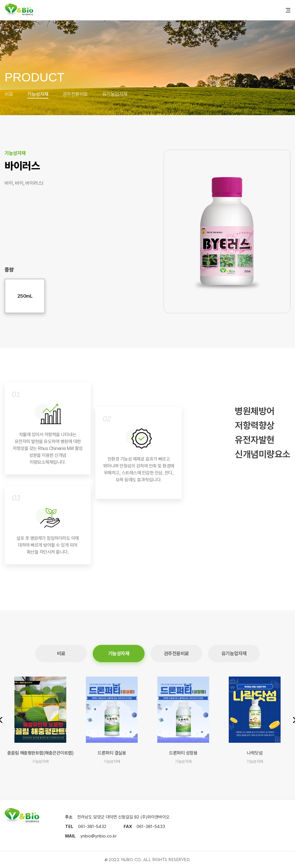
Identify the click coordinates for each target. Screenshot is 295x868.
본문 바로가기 (0, 0)
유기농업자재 (115, 94)
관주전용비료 (75, 94)
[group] (40, 721)
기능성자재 (38, 94)
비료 (9, 94)
